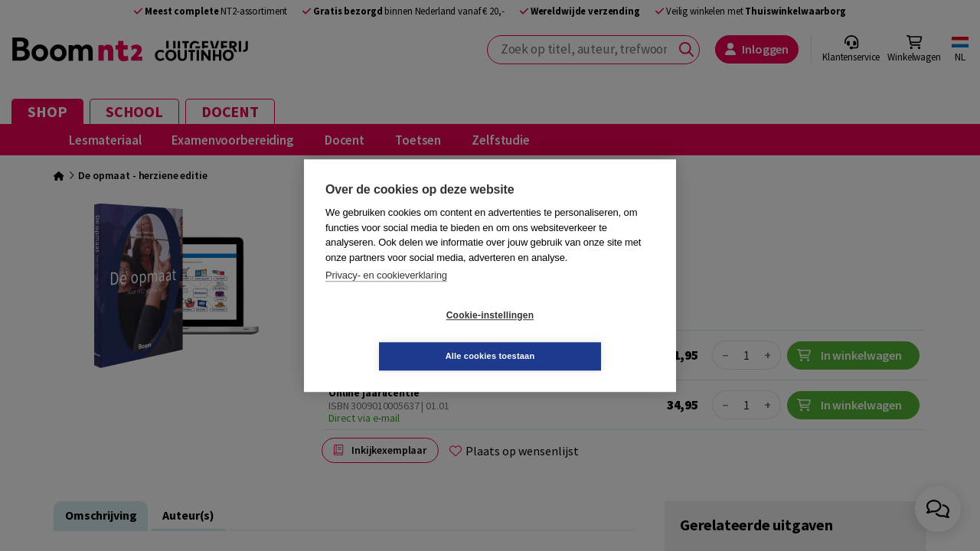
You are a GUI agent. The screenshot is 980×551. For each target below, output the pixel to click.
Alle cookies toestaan (581, 335)
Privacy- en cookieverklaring (386, 296)
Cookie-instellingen (399, 336)
